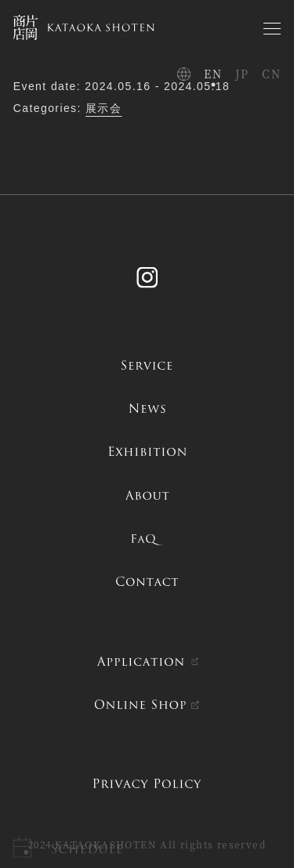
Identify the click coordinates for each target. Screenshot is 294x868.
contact (147, 581)
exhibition (147, 451)
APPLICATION (140, 661)
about (147, 495)
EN (213, 74)
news (147, 408)
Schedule (87, 849)
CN (271, 74)
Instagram (147, 274)
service (147, 365)
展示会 (103, 108)
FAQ (147, 538)
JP (242, 74)
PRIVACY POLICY (147, 783)
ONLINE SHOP (140, 704)
